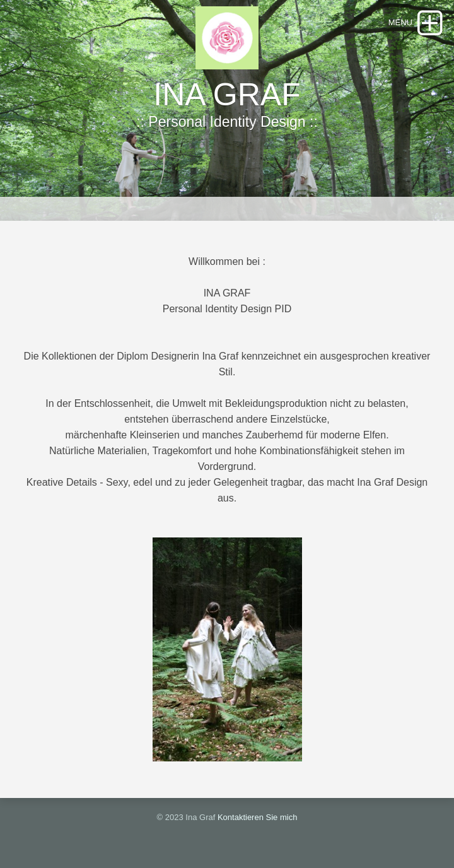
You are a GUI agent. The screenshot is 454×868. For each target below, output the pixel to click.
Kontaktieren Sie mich (257, 817)
